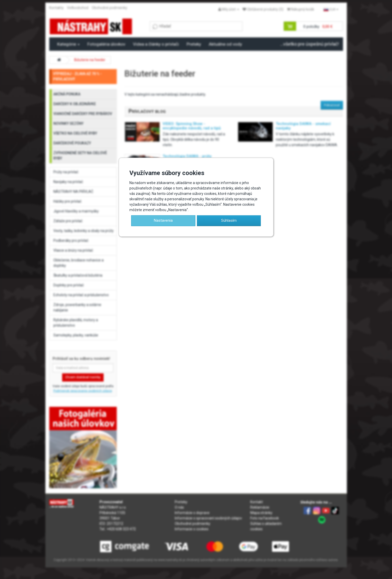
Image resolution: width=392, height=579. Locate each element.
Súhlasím (229, 220)
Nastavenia (163, 220)
